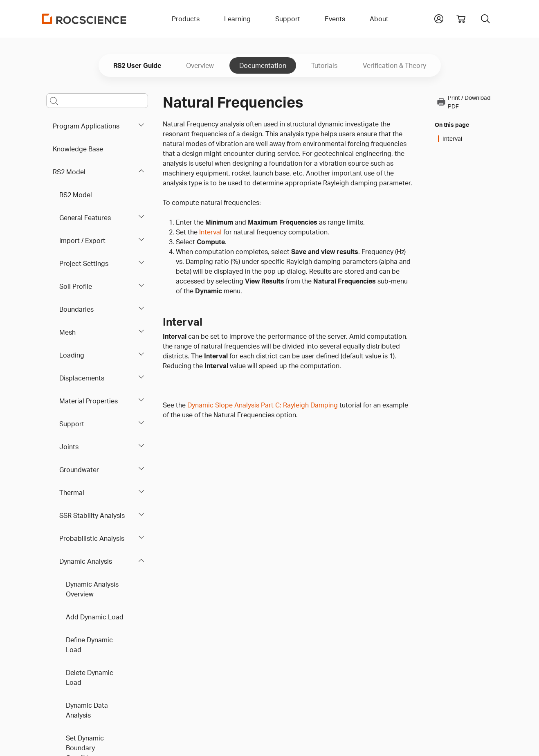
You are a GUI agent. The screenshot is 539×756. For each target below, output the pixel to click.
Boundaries (76, 309)
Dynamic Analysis (86, 561)
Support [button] (288, 19)
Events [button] (335, 19)
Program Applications (86, 126)
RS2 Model (69, 172)
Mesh (67, 332)
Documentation (263, 65)
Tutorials (324, 65)
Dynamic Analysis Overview (92, 589)
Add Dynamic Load (95, 617)
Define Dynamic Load (89, 645)
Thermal (72, 493)
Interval (210, 232)
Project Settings (84, 263)
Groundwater (79, 470)
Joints (69, 447)
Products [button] (186, 19)
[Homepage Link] (84, 19)
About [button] (379, 19)
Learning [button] (237, 19)
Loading (72, 355)
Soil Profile (76, 286)
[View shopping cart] (461, 19)
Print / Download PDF (463, 102)
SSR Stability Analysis (92, 515)
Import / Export (82, 241)
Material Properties (89, 401)
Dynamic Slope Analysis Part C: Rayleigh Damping (263, 405)
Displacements (82, 378)
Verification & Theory (394, 65)
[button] (439, 18)
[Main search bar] (97, 101)
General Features (85, 218)
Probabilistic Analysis (92, 538)
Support (72, 424)
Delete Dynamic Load (90, 677)
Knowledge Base (78, 149)
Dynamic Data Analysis (87, 710)
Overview (200, 65)
